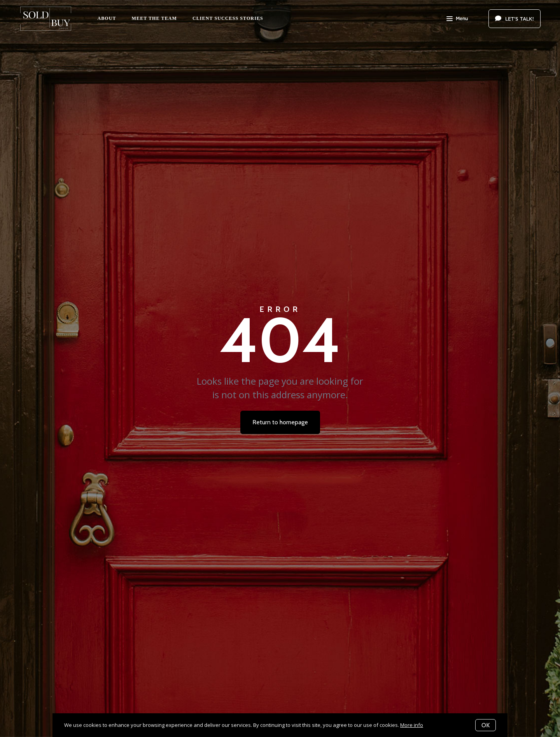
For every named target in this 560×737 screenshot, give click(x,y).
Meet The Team (154, 18)
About (107, 18)
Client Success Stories (228, 18)
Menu (457, 19)
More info (412, 725)
